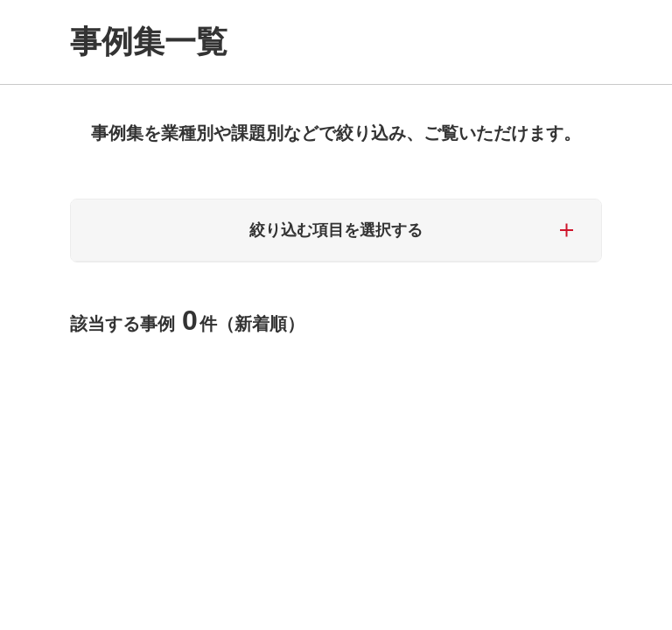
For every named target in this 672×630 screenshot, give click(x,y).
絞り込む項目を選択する (336, 230)
